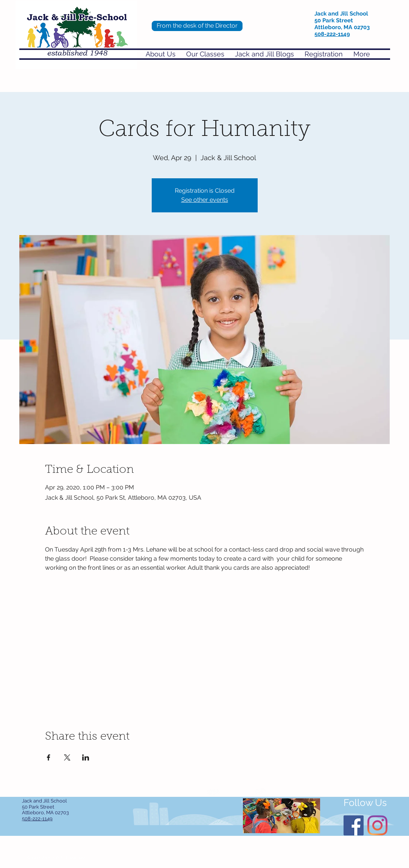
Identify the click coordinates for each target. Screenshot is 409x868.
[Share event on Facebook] (49, 757)
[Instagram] (377, 825)
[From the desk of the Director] (197, 26)
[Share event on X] (67, 757)
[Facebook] (354, 825)
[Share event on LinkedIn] (86, 757)
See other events (205, 200)
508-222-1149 (332, 34)
